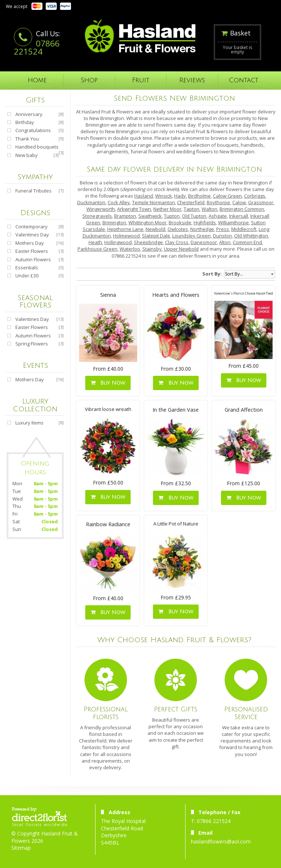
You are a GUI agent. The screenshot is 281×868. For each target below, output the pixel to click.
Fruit (141, 80)
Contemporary (31, 227)
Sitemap (21, 848)
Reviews (192, 80)
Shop (89, 80)
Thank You (27, 139)
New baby (27, 155)
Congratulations (33, 130)
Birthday (25, 122)
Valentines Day (32, 235)
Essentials (27, 267)
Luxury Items (29, 423)
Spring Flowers (32, 344)
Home (37, 80)
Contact (244, 80)
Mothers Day (30, 243)
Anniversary (29, 114)
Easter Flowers (32, 251)
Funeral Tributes (33, 191)
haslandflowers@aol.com (221, 841)
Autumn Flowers (33, 259)
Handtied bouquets (37, 147)
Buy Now (108, 383)
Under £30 (27, 276)
